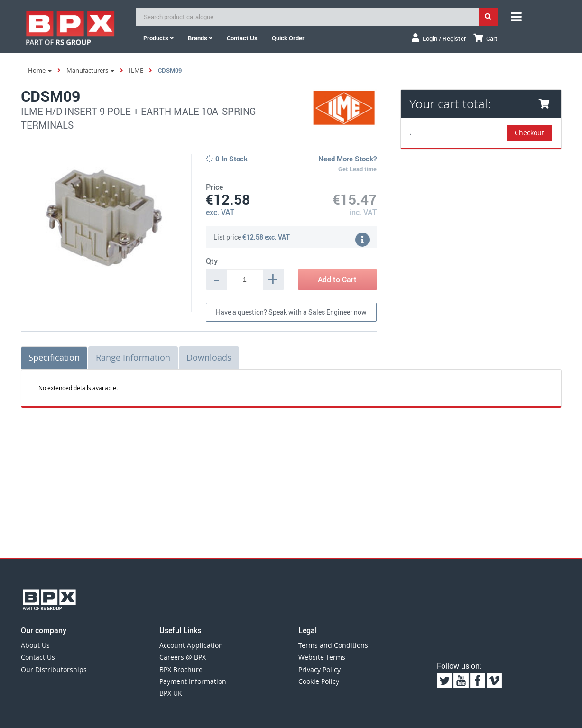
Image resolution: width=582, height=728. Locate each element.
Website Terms (322, 657)
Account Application (191, 645)
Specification (54, 357)
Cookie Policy (319, 681)
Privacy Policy (319, 669)
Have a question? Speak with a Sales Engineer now (291, 312)
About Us (35, 645)
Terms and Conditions (333, 645)
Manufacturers (90, 70)
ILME (136, 70)
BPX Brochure (181, 669)
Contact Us (38, 657)
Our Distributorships (54, 669)
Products (158, 38)
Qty (212, 261)
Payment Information (193, 681)
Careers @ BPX (183, 657)
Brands (200, 38)
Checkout (529, 133)
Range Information (133, 357)
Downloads (209, 357)
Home (40, 70)
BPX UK (171, 693)
